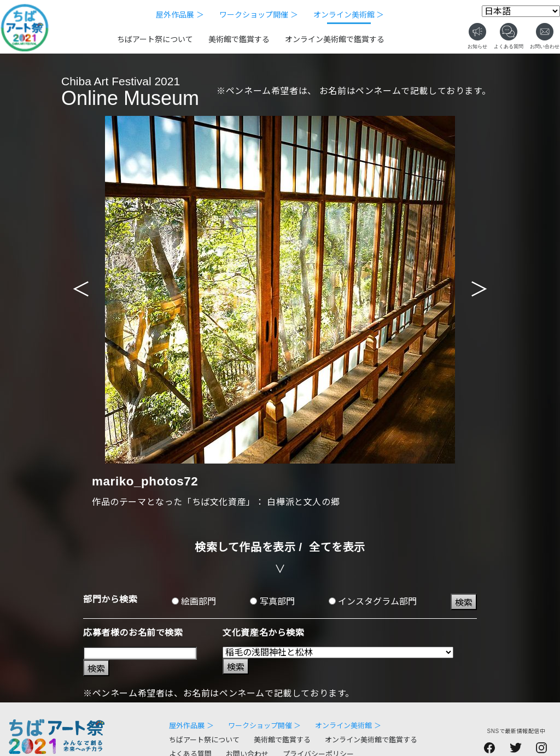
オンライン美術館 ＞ (349, 15)
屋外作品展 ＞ (180, 15)
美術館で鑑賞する (239, 39)
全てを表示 (337, 547)
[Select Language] (521, 11)
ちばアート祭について (155, 39)
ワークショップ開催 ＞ (259, 15)
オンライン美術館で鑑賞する (335, 39)
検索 (464, 603)
